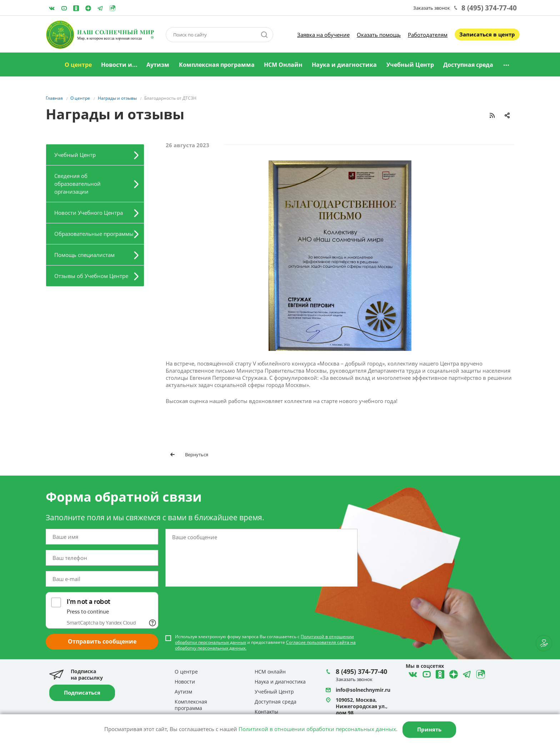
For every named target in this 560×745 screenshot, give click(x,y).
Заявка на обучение (323, 35)
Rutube (112, 8)
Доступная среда (468, 65)
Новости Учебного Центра (89, 213)
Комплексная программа (217, 65)
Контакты (266, 712)
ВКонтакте (52, 8)
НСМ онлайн (270, 672)
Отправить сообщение (102, 641)
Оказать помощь (379, 35)
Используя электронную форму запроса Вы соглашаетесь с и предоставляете (265, 642)
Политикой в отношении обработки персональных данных (317, 729)
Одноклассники (76, 8)
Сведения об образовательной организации (77, 184)
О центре (78, 65)
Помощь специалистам (84, 255)
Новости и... (119, 65)
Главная (51, 65)
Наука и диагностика (344, 65)
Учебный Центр (410, 65)
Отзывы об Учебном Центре (91, 276)
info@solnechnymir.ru (363, 690)
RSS (492, 115)
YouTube (64, 8)
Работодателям (428, 35)
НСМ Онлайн (283, 65)
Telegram (88, 8)
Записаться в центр (487, 34)
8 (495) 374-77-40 (489, 8)
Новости (185, 682)
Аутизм (158, 65)
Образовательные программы (94, 234)
